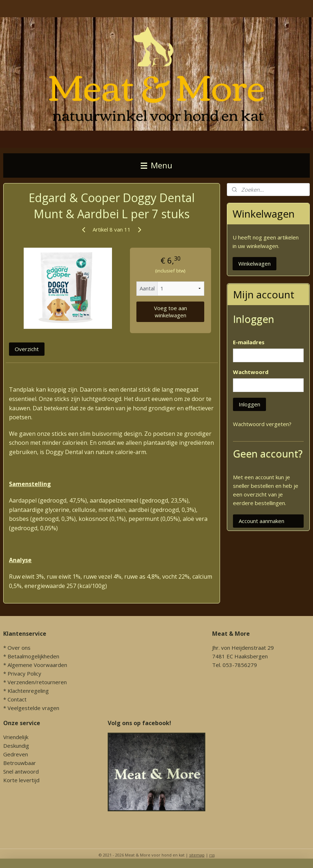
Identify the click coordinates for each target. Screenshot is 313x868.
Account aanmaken (261, 521)
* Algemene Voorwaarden (35, 665)
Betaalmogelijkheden (33, 656)
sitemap (197, 855)
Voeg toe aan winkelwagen (170, 312)
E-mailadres (249, 342)
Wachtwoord (251, 372)
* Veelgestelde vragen (31, 708)
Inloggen (249, 404)
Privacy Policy (24, 673)
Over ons (19, 648)
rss (212, 855)
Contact (17, 699)
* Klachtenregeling (26, 691)
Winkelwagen (254, 263)
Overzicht (27, 349)
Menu (156, 165)
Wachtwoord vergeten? (262, 424)
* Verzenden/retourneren (35, 682)
